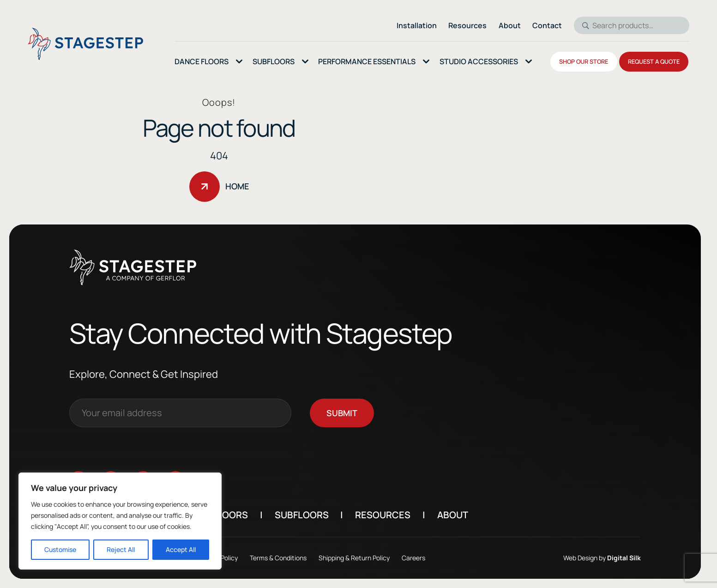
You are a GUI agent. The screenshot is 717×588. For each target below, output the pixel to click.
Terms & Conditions (295, 558)
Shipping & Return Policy (371, 558)
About (470, 515)
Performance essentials (367, 61)
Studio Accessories (479, 61)
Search (583, 25)
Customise (60, 549)
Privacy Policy (235, 558)
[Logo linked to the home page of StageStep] (85, 44)
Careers (430, 558)
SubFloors (274, 61)
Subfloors (318, 515)
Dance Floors (202, 61)
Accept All (181, 549)
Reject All (121, 549)
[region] (120, 521)
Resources (400, 515)
